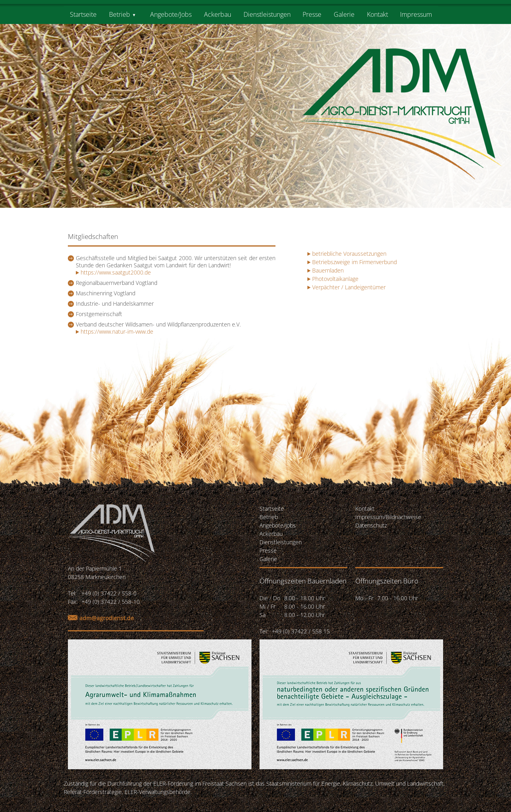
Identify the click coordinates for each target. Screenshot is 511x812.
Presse (312, 14)
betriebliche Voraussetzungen (349, 254)
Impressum (416, 14)
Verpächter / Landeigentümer (349, 287)
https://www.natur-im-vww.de (115, 331)
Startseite (83, 14)
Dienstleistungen (267, 14)
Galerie (344, 14)
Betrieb (120, 14)
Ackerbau (218, 14)
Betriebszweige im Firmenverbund (355, 262)
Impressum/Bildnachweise (388, 517)
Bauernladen (328, 270)
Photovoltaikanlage (335, 279)
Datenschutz (371, 525)
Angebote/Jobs (171, 14)
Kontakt (377, 14)
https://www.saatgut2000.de (113, 272)
